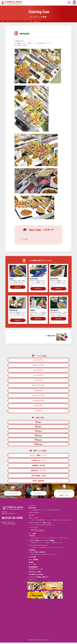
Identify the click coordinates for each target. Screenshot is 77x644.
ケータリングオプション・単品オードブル (64, 494)
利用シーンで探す (34, 519)
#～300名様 (18, 43)
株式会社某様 (34, 279)
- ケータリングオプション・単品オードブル (39, 524)
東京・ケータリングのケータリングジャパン (12, 21)
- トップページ (31, 507)
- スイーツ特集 (31, 535)
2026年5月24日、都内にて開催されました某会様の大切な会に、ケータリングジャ (18, 282)
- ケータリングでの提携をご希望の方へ (38, 578)
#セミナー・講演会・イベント (29, 43)
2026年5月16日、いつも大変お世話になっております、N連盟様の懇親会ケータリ (38, 314)
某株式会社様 (54, 279)
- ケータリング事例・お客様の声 (36, 553)
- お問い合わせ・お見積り (34, 573)
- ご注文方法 (31, 537)
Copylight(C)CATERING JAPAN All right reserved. (38, 641)
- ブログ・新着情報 (33, 561)
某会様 (11, 279)
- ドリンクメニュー (33, 529)
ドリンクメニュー (38, 494)
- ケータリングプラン (33, 514)
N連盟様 (32, 310)
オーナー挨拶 (32, 566)
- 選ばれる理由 (31, 509)
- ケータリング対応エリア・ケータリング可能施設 (41, 542)
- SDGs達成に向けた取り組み (35, 576)
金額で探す (32, 517)
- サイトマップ (31, 581)
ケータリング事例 (28, 21)
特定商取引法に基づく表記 (36, 570)
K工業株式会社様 (51, 336)
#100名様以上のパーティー (44, 43)
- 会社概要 (30, 564)
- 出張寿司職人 (31, 551)
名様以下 (38, 422)
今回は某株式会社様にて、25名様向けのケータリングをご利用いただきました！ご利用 (59, 314)
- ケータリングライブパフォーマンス (37, 547)
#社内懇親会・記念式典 (21, 45)
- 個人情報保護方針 (33, 568)
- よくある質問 (31, 558)
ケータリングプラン (13, 494)
